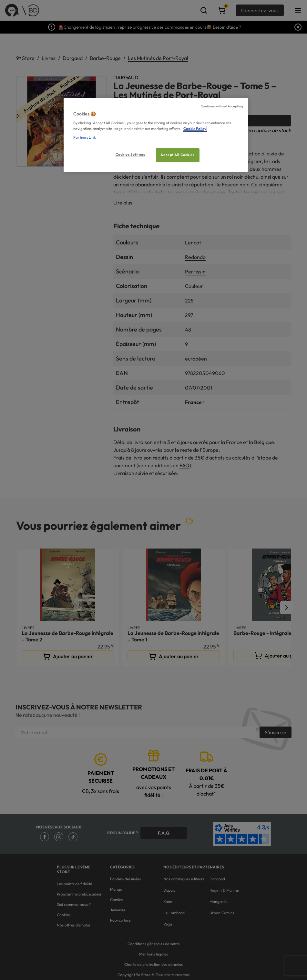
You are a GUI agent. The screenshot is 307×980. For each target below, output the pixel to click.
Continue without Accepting (222, 106)
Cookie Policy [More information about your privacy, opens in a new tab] (195, 129)
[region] (156, 135)
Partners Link (84, 137)
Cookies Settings (130, 154)
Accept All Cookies (177, 155)
